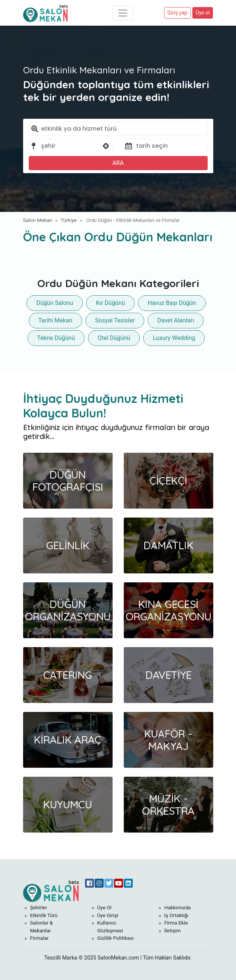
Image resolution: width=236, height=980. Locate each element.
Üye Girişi (108, 915)
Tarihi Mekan (55, 320)
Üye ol (203, 13)
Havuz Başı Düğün (172, 303)
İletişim (173, 930)
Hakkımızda (178, 907)
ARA (118, 163)
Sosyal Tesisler (115, 320)
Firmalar (40, 938)
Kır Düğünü (110, 303)
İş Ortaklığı (177, 915)
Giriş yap (177, 13)
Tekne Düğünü (56, 338)
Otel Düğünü (114, 338)
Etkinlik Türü (44, 915)
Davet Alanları (176, 320)
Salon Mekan (38, 220)
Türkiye (68, 220)
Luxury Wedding (174, 338)
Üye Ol (104, 907)
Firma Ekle (176, 923)
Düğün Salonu (55, 303)
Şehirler (39, 907)
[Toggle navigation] (123, 13)
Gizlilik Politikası (116, 938)
